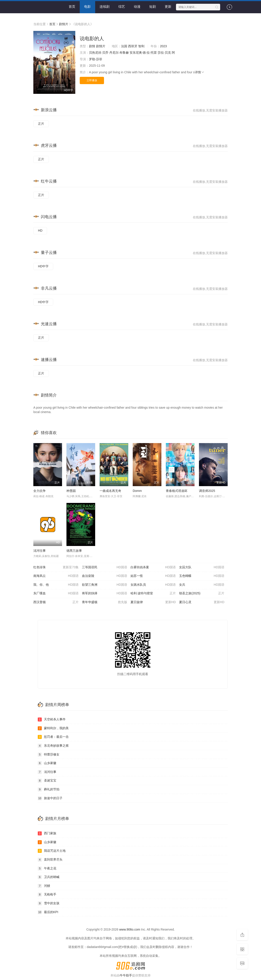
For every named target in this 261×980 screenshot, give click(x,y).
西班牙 (133, 46)
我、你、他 (56, 585)
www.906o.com (130, 929)
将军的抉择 (105, 593)
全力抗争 (40, 491)
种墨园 (71, 491)
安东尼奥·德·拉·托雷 (143, 53)
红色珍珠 (56, 567)
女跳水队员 (153, 585)
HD (40, 230)
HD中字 (43, 266)
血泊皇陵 (105, 576)
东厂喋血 (56, 593)
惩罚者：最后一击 (53, 737)
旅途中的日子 (50, 798)
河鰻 (44, 886)
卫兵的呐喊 (49, 877)
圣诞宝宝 (47, 781)
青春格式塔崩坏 (177, 491)
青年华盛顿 (105, 602)
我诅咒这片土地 (52, 851)
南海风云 (56, 576)
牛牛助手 (126, 975)
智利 (141, 46)
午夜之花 (47, 869)
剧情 (92, 46)
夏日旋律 (153, 602)
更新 (168, 7)
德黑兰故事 (74, 551)
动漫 (137, 7)
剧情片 (64, 24)
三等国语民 (105, 567)
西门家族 (47, 833)
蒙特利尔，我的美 (53, 728)
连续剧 (105, 7)
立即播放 (92, 80)
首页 (72, 7)
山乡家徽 (47, 763)
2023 (163, 46)
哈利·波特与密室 (153, 593)
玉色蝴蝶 (202, 576)
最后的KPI (48, 912)
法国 (124, 46)
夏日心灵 (202, 602)
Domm (137, 491)
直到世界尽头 (50, 860)
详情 (200, 72)
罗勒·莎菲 (96, 59)
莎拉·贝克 (164, 53)
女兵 (202, 585)
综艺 (122, 7)
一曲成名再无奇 (110, 491)
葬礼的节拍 (49, 789)
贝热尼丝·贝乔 (99, 53)
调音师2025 (207, 491)
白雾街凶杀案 (153, 567)
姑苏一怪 (153, 576)
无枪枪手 (47, 895)
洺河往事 (40, 551)
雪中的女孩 (49, 903)
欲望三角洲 (105, 585)
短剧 (153, 7)
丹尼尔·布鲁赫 (119, 53)
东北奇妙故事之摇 (53, 746)
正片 (41, 124)
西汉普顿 (56, 602)
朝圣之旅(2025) (202, 593)
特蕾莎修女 (49, 755)
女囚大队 (202, 567)
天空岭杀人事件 (52, 719)
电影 (87, 7)
